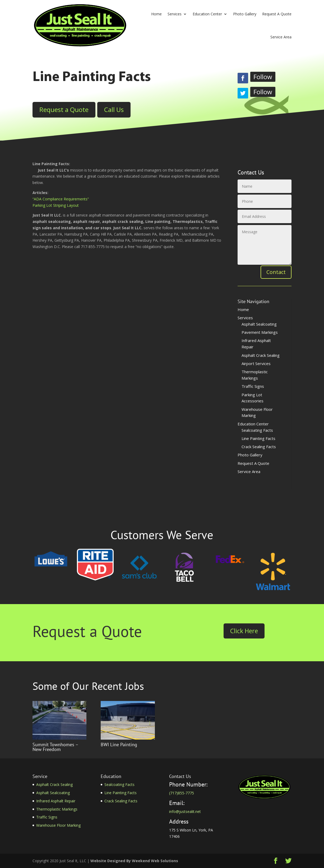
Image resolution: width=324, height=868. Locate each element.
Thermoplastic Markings (57, 809)
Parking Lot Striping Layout (56, 205)
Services (175, 14)
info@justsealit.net (185, 811)
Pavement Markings (260, 332)
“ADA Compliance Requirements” (61, 199)
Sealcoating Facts (257, 430)
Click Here (244, 631)
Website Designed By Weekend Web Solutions (134, 861)
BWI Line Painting (119, 745)
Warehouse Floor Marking (58, 825)
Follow (263, 77)
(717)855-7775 (182, 793)
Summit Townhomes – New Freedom (55, 747)
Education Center (207, 14)
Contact (276, 272)
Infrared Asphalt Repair (56, 801)
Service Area (281, 37)
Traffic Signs (253, 386)
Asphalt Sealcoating (259, 324)
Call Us (114, 109)
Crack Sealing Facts (259, 447)
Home (156, 14)
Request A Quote (277, 14)
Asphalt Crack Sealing (261, 355)
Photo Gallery (245, 14)
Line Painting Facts (258, 438)
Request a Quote (64, 109)
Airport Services (256, 363)
